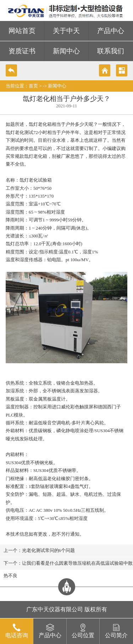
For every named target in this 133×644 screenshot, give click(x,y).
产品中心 (111, 31)
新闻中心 (66, 51)
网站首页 (22, 31)
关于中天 (66, 31)
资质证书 (22, 51)
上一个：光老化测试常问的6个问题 (39, 551)
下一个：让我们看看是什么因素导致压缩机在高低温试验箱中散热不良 (68, 565)
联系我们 (111, 51)
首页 (33, 86)
